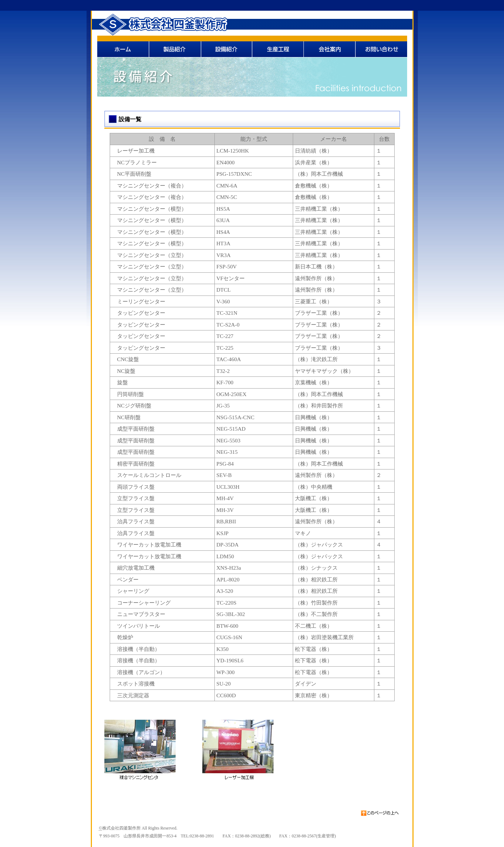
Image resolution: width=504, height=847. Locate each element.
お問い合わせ (381, 46)
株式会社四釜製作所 (154, 23)
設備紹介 (226, 46)
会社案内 (330, 46)
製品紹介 (175, 46)
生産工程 (278, 46)
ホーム (123, 46)
